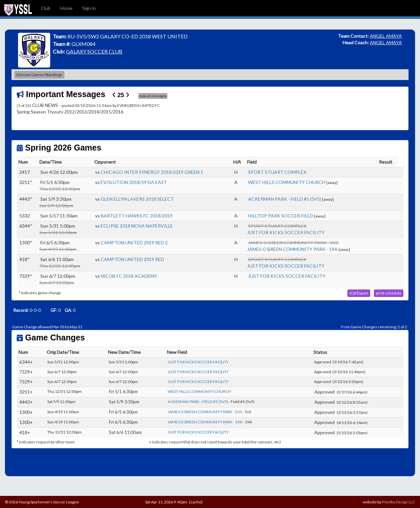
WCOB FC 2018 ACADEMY (129, 276)
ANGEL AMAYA (386, 36)
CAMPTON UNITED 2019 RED (132, 259)
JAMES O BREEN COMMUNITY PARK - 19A (292, 249)
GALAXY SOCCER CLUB (94, 51)
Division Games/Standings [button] (39, 75)
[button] (359, 293)
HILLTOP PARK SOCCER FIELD (281, 216)
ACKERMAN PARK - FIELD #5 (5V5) (285, 199)
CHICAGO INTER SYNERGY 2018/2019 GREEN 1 (152, 172)
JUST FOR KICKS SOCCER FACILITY (286, 232)
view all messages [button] (153, 96)
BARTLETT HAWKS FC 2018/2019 (137, 216)
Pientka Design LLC (399, 502)
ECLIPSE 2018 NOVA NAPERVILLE (137, 226)
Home (66, 8)
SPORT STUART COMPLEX (277, 172)
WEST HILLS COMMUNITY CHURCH (287, 182)
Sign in (89, 8)
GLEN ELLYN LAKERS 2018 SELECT (137, 199)
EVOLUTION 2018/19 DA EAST (134, 182)
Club (46, 8)
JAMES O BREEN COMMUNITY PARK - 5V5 (205, 412)
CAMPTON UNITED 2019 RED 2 (134, 243)
